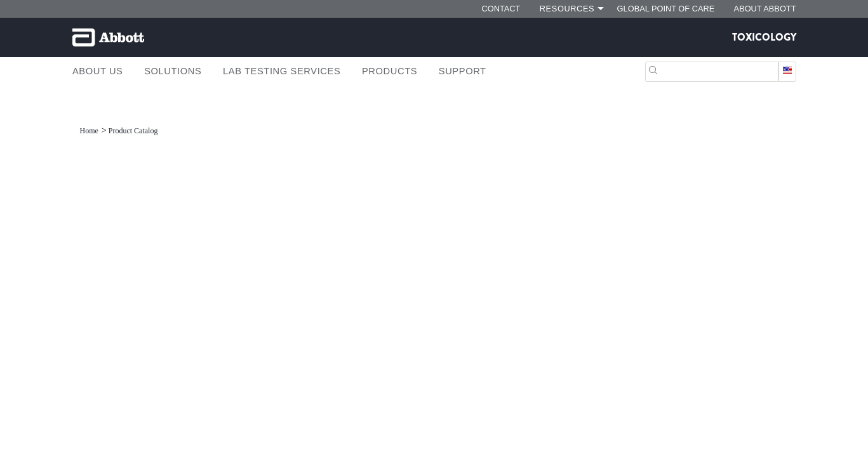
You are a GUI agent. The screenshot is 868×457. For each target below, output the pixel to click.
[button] (653, 69)
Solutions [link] (173, 71)
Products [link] (390, 71)
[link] (90, 131)
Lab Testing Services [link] (282, 71)
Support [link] (463, 71)
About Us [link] (98, 71)
